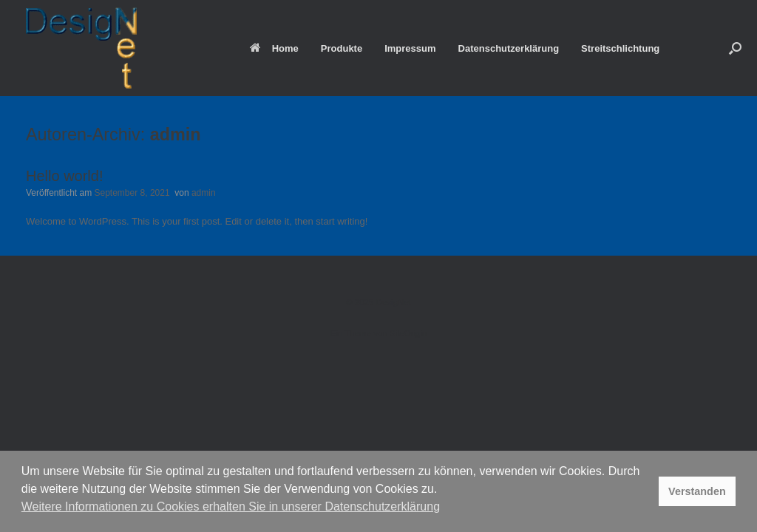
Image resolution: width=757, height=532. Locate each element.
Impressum (410, 48)
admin (176, 134)
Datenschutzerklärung (509, 48)
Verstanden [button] (697, 491)
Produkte (342, 48)
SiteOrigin (408, 333)
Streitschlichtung (620, 48)
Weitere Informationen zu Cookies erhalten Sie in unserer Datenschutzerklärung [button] (231, 507)
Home (274, 48)
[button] (735, 48)
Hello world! (64, 176)
